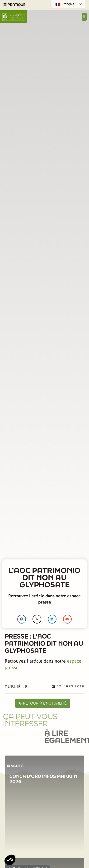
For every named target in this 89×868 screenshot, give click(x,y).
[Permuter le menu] (84, 17)
